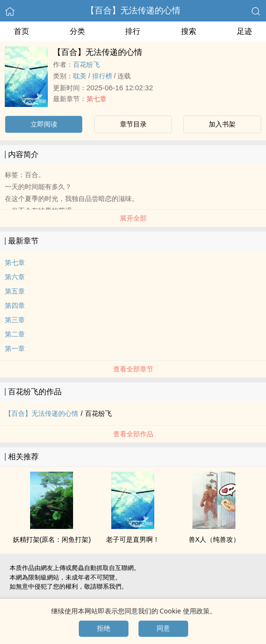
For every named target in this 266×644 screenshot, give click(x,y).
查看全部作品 (133, 434)
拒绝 (104, 628)
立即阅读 (44, 124)
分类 (77, 31)
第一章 (15, 348)
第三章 (15, 320)
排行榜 (102, 76)
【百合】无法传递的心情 (133, 11)
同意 (163, 628)
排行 (133, 31)
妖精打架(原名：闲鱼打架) (52, 539)
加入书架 (222, 124)
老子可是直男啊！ (133, 539)
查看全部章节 (133, 369)
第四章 (15, 306)
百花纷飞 (86, 64)
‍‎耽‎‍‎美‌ (80, 76)
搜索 (189, 31)
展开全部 (133, 218)
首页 (21, 31)
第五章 (15, 291)
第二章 (15, 334)
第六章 (15, 277)
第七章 (96, 99)
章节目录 (133, 124)
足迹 (245, 31)
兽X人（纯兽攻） (214, 539)
